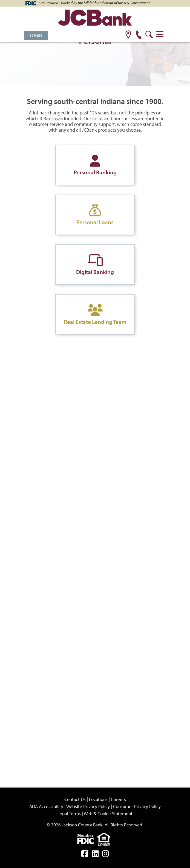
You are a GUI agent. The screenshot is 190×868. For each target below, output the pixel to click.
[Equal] (105, 839)
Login (36, 35)
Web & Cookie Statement (108, 813)
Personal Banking (95, 172)
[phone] (139, 35)
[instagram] (106, 855)
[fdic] (87, 839)
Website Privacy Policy (88, 806)
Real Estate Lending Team (95, 322)
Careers (118, 799)
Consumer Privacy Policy (137, 806)
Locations (98, 799)
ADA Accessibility (46, 806)
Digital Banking (95, 272)
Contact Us (75, 799)
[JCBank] (95, 18)
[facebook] (85, 855)
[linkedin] (95, 855)
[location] (128, 35)
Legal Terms (69, 813)
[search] (149, 35)
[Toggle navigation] (160, 34)
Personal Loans (95, 222)
